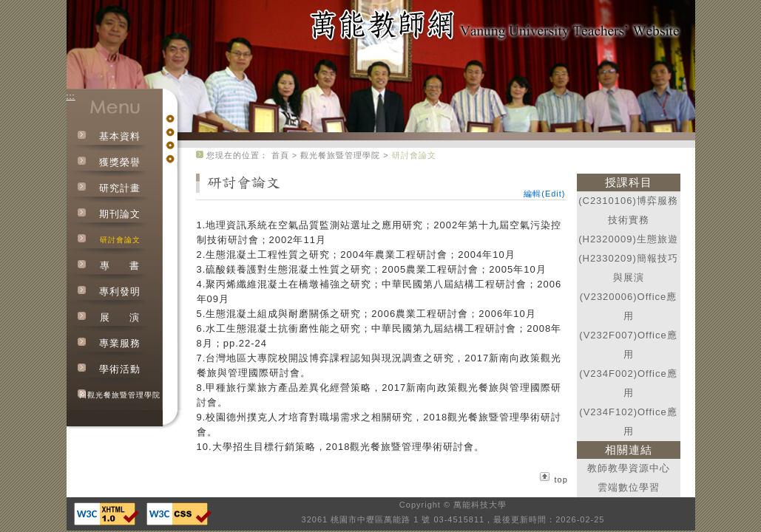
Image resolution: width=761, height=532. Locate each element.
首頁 (280, 155)
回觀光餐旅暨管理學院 (120, 395)
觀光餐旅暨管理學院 (340, 155)
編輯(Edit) (544, 194)
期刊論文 (120, 214)
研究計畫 (120, 188)
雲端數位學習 (629, 487)
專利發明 (120, 291)
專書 (120, 266)
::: (71, 96)
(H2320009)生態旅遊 (628, 239)
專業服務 (120, 343)
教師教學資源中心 (629, 468)
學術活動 (120, 369)
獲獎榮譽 (120, 162)
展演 (120, 317)
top (561, 480)
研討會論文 (120, 240)
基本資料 (120, 136)
